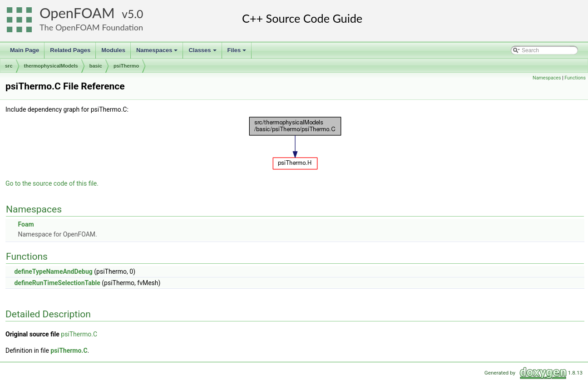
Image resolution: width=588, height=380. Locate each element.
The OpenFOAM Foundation (91, 27)
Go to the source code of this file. (52, 183)
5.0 (135, 14)
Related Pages (70, 50)
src (9, 66)
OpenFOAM (77, 13)
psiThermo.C (79, 334)
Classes (203, 53)
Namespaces (158, 53)
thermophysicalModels (51, 66)
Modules (113, 50)
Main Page (25, 50)
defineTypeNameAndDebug (53, 271)
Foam (26, 224)
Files (238, 53)
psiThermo (126, 66)
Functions (575, 78)
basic (96, 66)
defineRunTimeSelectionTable (57, 283)
